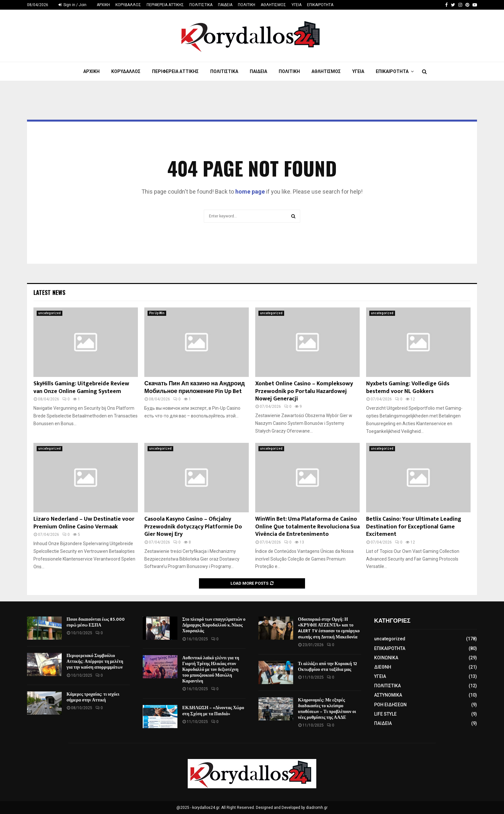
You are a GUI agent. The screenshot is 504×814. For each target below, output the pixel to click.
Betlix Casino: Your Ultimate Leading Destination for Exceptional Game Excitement (414, 527)
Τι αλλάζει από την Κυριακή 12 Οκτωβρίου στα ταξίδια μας (328, 667)
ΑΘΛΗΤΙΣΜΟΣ (273, 5)
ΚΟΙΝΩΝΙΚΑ (386, 658)
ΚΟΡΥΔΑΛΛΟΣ (128, 5)
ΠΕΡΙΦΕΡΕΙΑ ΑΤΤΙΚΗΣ (165, 5)
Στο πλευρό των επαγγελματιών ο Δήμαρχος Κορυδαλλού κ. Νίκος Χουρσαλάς (214, 625)
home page (250, 192)
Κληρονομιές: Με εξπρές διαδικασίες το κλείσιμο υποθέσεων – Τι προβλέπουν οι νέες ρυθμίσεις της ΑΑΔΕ (327, 709)
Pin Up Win (157, 313)
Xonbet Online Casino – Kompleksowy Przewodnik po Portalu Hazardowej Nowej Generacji (304, 391)
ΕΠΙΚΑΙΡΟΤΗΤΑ (320, 5)
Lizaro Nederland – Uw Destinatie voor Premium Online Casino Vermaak (84, 523)
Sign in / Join (72, 5)
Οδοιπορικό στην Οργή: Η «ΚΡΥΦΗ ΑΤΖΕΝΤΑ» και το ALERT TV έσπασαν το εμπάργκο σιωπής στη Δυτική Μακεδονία (329, 628)
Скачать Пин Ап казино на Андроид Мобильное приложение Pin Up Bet (194, 387)
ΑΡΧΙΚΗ (103, 5)
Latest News (49, 292)
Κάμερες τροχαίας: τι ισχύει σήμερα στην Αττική (93, 697)
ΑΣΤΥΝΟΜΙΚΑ (388, 695)
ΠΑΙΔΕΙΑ (225, 5)
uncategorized (50, 313)
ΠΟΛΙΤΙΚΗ (247, 5)
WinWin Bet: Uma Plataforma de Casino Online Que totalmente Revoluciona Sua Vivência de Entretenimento (307, 527)
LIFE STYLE (385, 714)
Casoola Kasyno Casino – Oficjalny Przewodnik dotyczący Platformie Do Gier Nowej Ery (193, 527)
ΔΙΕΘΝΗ (383, 667)
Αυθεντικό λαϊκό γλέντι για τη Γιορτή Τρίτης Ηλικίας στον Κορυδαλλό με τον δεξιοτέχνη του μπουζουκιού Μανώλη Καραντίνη (211, 670)
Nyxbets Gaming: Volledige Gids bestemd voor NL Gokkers (408, 387)
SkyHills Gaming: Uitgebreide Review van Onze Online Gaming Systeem (81, 387)
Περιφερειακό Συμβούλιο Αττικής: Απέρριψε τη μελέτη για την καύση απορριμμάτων (95, 661)
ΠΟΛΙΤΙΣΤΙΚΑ (201, 5)
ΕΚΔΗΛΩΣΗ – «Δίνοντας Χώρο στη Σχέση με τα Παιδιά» (213, 711)
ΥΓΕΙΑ (297, 5)
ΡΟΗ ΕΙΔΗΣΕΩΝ (390, 705)
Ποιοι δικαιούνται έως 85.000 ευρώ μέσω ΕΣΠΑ (96, 622)
